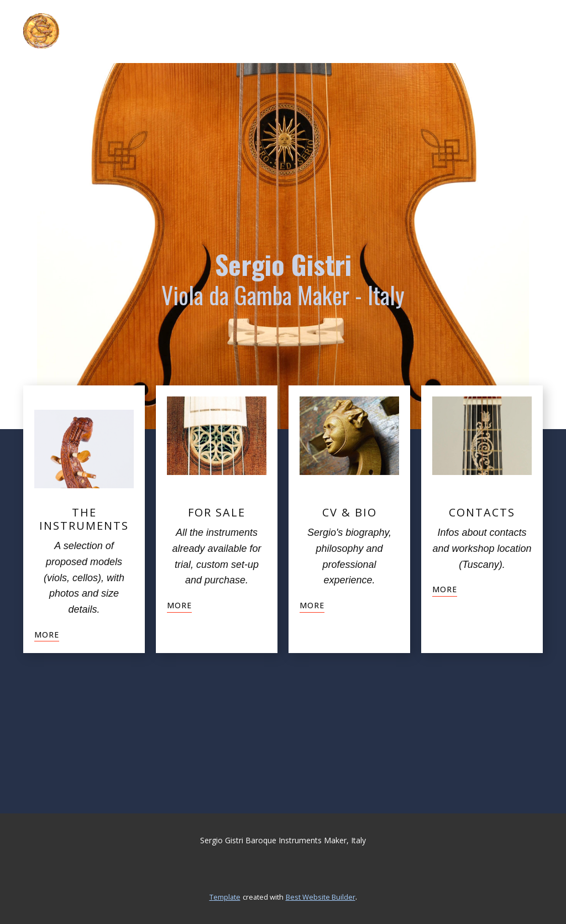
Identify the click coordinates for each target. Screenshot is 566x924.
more (47, 635)
